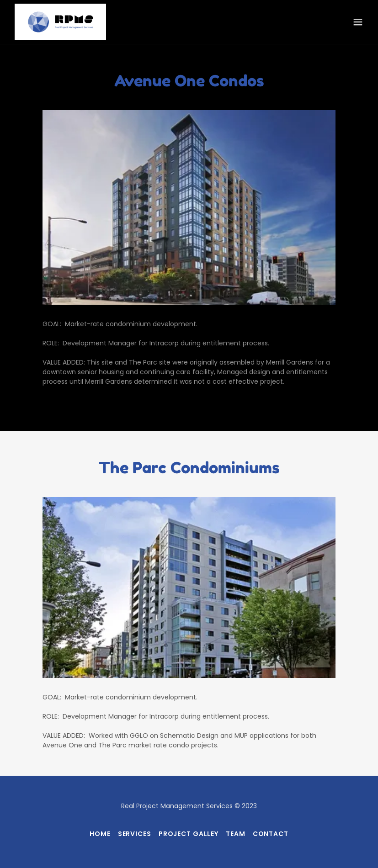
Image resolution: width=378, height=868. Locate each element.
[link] (60, 22)
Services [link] (135, 834)
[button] (358, 22)
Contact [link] (271, 834)
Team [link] (236, 834)
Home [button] (100, 834)
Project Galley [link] (189, 834)
